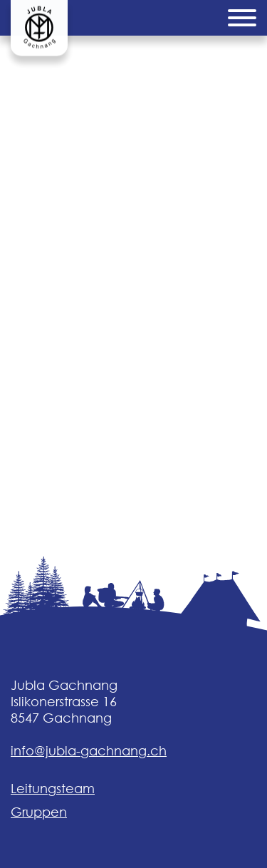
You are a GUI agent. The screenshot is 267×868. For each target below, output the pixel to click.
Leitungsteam (53, 789)
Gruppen (39, 812)
